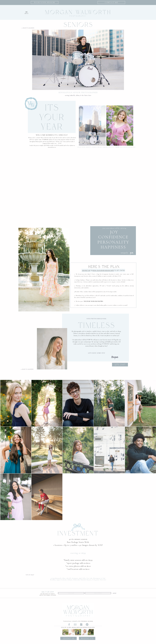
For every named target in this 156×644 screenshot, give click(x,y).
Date (103, 270)
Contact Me (86, 270)
